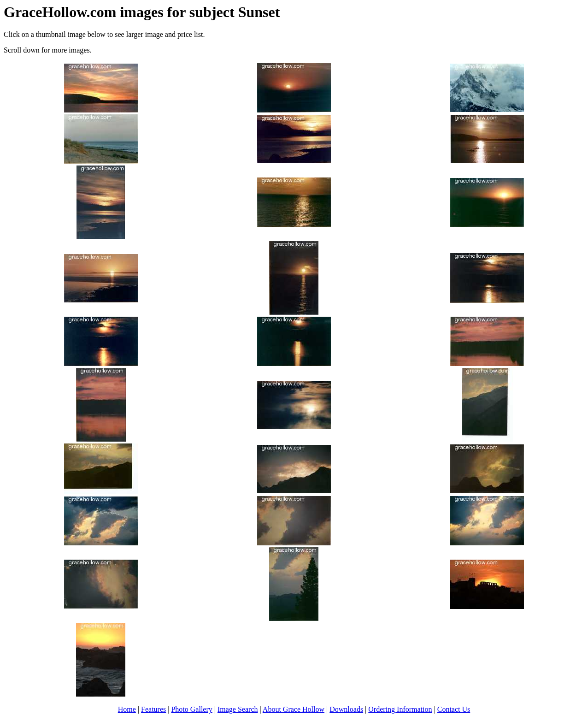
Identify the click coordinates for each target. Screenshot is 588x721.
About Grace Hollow (294, 709)
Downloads (346, 709)
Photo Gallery (191, 709)
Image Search (238, 709)
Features (153, 709)
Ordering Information (400, 709)
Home (127, 709)
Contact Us (454, 709)
